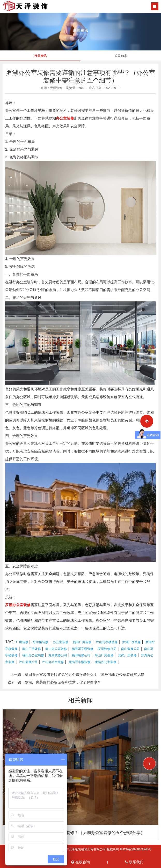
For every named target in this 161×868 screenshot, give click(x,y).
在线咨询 (80, 862)
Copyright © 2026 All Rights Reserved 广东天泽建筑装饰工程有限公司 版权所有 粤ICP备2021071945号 (80, 849)
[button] (149, 763)
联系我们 (134, 862)
